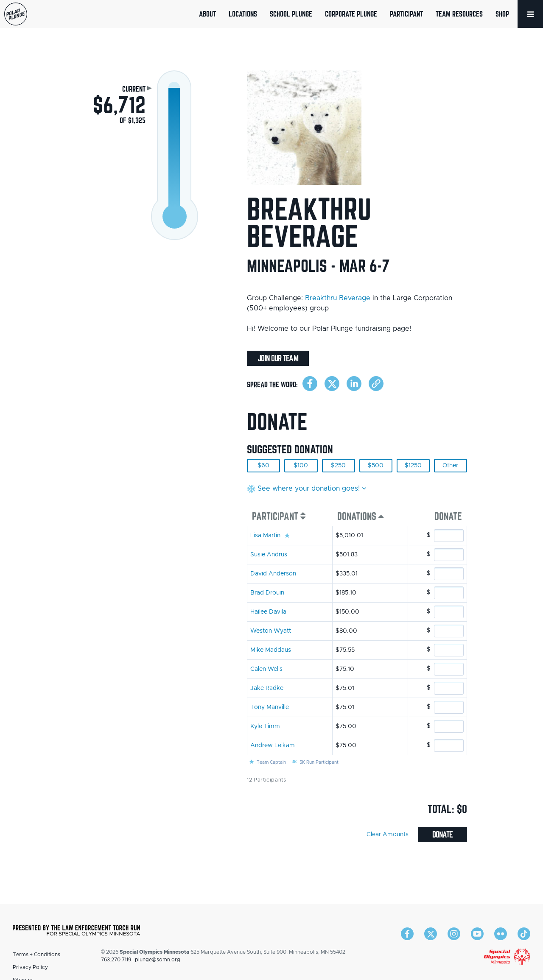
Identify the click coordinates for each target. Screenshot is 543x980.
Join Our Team (278, 358)
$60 (263, 466)
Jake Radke (267, 688)
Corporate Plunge (351, 14)
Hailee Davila (268, 612)
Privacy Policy (30, 967)
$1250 (413, 466)
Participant (406, 14)
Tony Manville (270, 707)
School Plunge (291, 14)
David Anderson (273, 574)
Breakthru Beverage (338, 298)
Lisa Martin (265, 536)
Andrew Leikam (273, 745)
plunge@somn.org (158, 960)
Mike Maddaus (271, 650)
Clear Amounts (388, 835)
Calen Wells (266, 669)
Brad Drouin (267, 593)
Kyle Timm (265, 726)
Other (450, 466)
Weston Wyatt (271, 631)
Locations (243, 14)
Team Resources (459, 14)
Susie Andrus (269, 555)
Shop (502, 14)
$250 (338, 466)
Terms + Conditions (36, 955)
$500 (376, 466)
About (207, 14)
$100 (301, 466)
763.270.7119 (116, 960)
